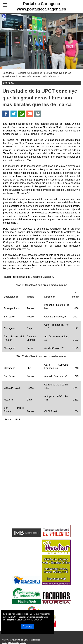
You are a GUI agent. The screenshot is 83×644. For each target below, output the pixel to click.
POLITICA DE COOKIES (32, 620)
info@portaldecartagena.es (14, 643)
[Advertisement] (41, 445)
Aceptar (28, 626)
